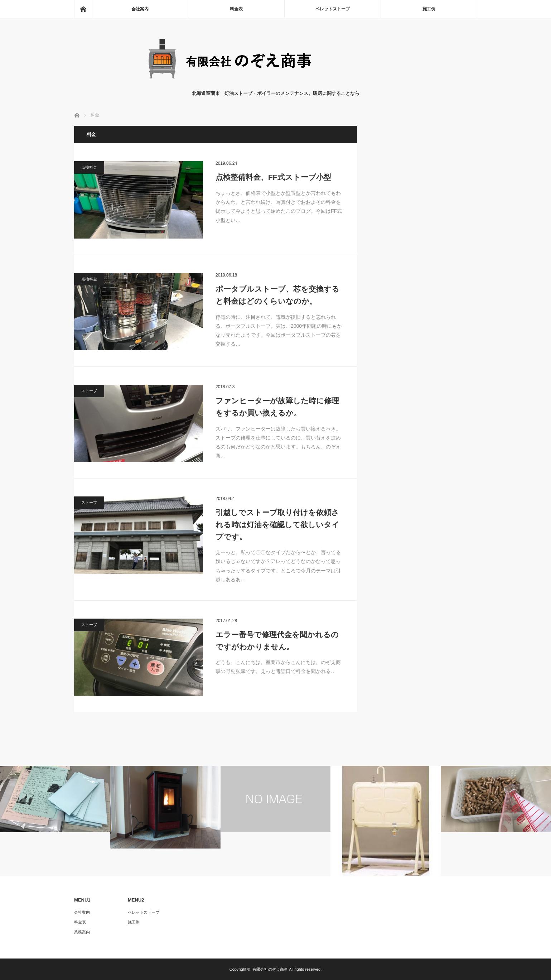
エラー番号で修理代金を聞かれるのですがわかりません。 (277, 641)
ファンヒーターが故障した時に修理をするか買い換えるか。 (277, 407)
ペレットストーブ (333, 9)
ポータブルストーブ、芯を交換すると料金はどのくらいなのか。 (277, 295)
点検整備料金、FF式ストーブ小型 (273, 177)
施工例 (429, 9)
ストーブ (89, 391)
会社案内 (140, 9)
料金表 (236, 9)
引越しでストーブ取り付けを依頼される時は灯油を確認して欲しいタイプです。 (277, 524)
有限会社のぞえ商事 (270, 969)
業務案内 (82, 932)
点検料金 (89, 167)
